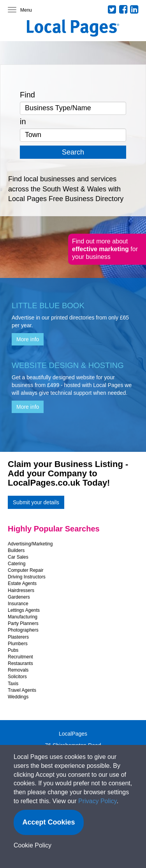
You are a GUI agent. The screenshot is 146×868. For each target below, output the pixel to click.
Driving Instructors (27, 577)
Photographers (23, 630)
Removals (18, 670)
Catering (17, 564)
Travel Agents (22, 690)
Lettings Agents (24, 610)
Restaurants (20, 663)
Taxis (13, 684)
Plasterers (18, 637)
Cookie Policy (33, 845)
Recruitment (20, 657)
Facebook (123, 9)
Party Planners (23, 623)
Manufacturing (23, 617)
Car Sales (18, 557)
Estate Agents (22, 583)
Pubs (13, 650)
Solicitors (17, 677)
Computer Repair (26, 570)
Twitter (112, 9)
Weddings (18, 697)
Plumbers (18, 644)
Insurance (18, 604)
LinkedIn (134, 9)
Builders (16, 550)
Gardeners (19, 597)
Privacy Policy (97, 801)
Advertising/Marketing (30, 544)
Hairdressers (21, 590)
